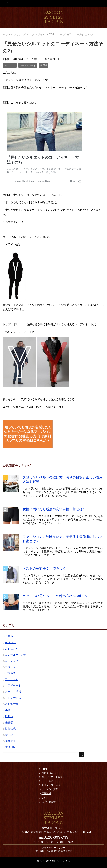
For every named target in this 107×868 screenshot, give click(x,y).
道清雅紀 (10, 747)
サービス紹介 (49, 781)
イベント (10, 642)
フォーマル (12, 679)
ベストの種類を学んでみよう (44, 568)
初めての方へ (49, 773)
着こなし (10, 735)
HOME (45, 769)
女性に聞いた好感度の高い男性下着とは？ (54, 509)
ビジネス (10, 673)
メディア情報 (13, 692)
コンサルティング (16, 655)
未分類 (9, 722)
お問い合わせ (49, 802)
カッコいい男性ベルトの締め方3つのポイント (57, 596)
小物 (8, 710)
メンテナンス (13, 698)
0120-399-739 (56, 837)
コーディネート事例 (52, 777)
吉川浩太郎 (12, 704)
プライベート (13, 685)
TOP (30, 35)
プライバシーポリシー (54, 848)
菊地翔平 (10, 741)
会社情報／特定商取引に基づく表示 (54, 851)
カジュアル (10, 65)
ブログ (45, 798)
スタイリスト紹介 (51, 785)
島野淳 (44, 65)
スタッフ (10, 667)
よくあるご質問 (50, 789)
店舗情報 (46, 793)
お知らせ (10, 636)
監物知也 (10, 729)
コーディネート (28, 65)
